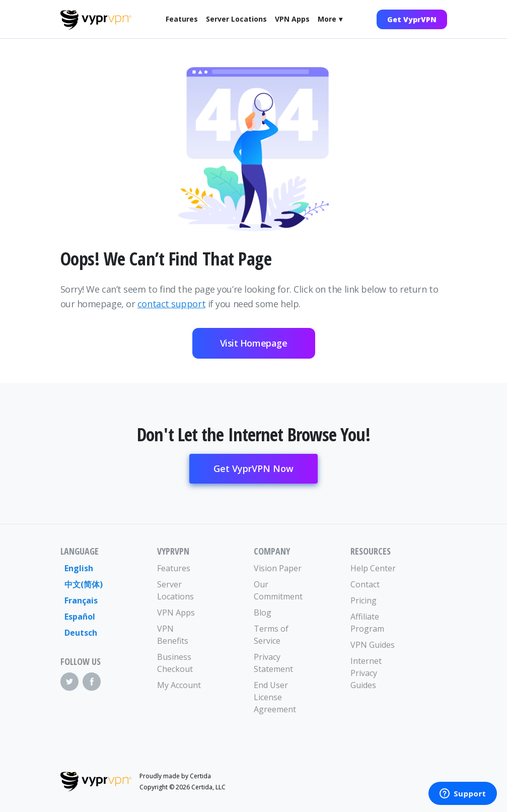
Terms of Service (271, 635)
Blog (263, 613)
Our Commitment (278, 590)
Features (182, 19)
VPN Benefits (173, 635)
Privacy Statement (273, 663)
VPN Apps (292, 19)
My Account (179, 685)
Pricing (364, 600)
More (327, 19)
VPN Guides (373, 645)
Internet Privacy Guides (366, 673)
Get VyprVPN (412, 19)
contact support (171, 304)
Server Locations (236, 19)
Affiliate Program (367, 623)
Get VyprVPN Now (254, 468)
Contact (365, 584)
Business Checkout (175, 663)
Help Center (373, 568)
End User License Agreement (275, 697)
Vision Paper (278, 568)
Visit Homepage (254, 343)
